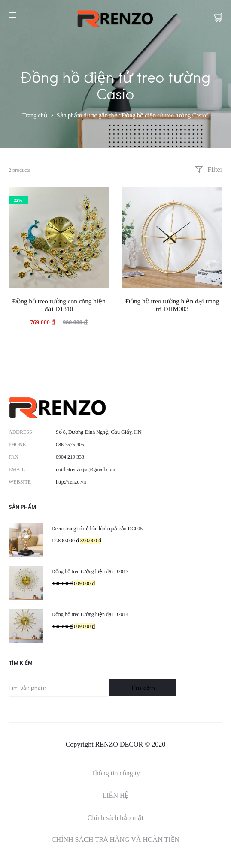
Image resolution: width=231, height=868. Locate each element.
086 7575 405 (70, 445)
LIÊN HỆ (116, 795)
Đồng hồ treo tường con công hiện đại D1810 (59, 305)
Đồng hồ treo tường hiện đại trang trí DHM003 (172, 305)
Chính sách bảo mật (115, 818)
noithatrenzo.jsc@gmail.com (85, 469)
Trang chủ (35, 116)
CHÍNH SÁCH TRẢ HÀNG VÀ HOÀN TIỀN (115, 839)
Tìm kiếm (143, 688)
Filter (208, 170)
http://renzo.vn (71, 482)
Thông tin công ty (115, 773)
